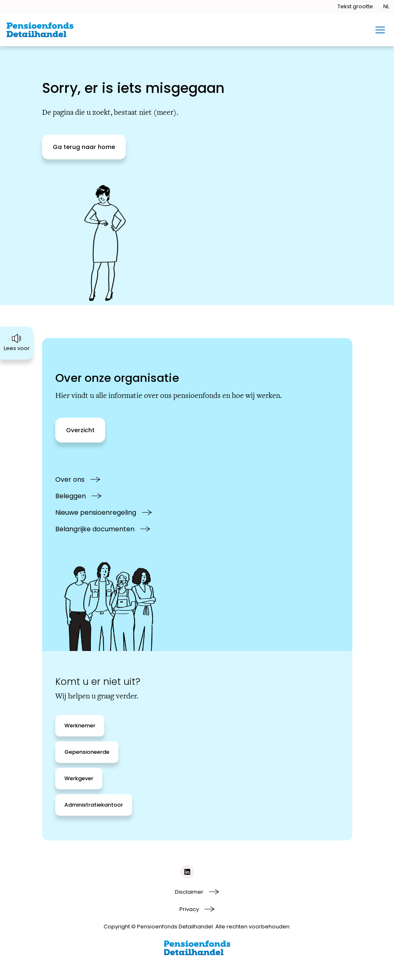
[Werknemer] (80, 726)
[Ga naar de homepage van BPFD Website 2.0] (40, 30)
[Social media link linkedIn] (187, 872)
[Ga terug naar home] (84, 147)
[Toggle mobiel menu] (380, 30)
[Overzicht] (80, 430)
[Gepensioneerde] (87, 752)
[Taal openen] (386, 7)
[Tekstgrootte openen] (355, 7)
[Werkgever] (79, 779)
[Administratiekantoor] (94, 805)
